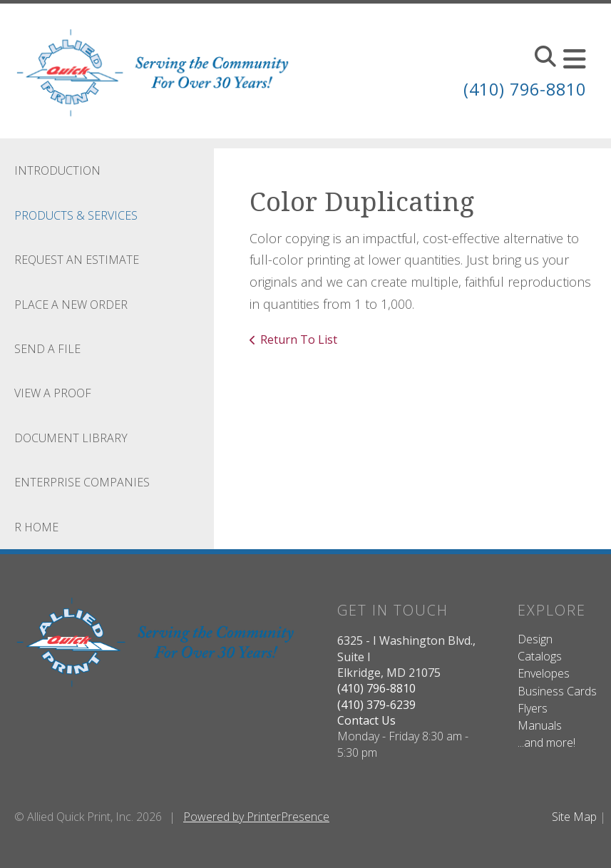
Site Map (574, 817)
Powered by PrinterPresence (256, 817)
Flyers (533, 708)
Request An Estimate (77, 260)
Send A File (47, 349)
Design (535, 639)
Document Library (71, 438)
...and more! (546, 742)
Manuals (540, 725)
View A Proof (53, 393)
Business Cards (557, 691)
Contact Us (366, 720)
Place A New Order (71, 305)
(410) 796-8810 (521, 89)
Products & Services (76, 215)
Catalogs (540, 656)
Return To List (299, 339)
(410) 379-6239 (376, 705)
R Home (36, 527)
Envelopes (544, 673)
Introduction (57, 170)
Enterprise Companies (82, 482)
